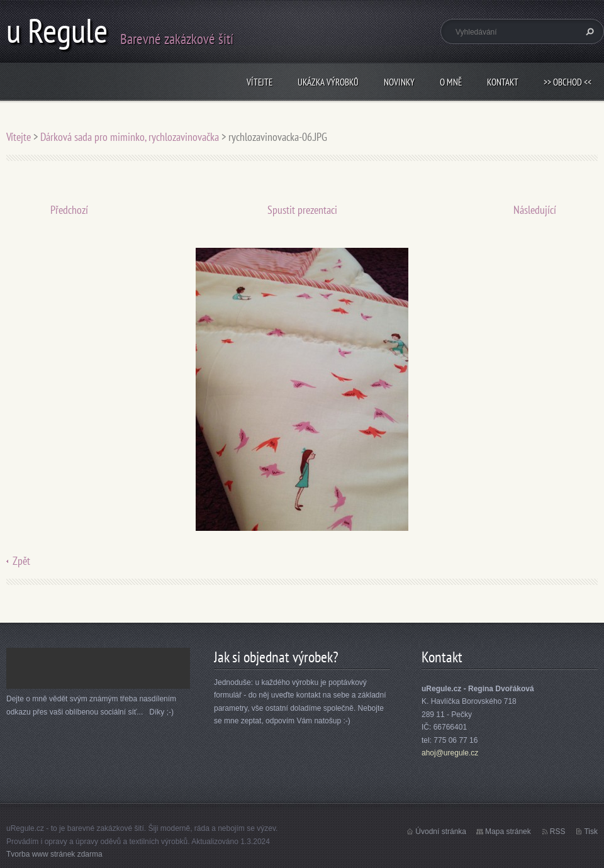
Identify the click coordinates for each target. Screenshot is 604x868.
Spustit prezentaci (302, 210)
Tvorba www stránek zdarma (54, 854)
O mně (451, 82)
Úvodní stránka (441, 832)
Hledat (588, 31)
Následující (535, 210)
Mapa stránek (508, 832)
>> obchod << (568, 82)
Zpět (21, 561)
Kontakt (503, 82)
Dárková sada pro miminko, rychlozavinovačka (130, 137)
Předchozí (69, 210)
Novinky (399, 82)
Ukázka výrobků (328, 82)
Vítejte (260, 82)
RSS (558, 832)
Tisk (591, 832)
